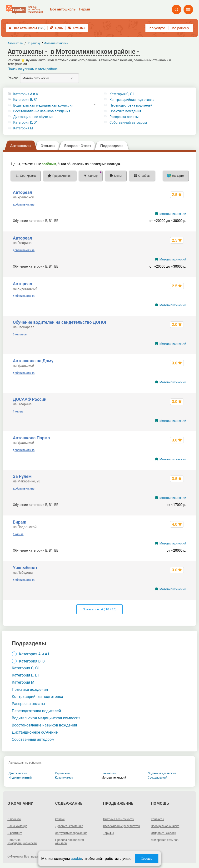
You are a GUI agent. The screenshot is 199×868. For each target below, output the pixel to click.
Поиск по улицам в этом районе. (33, 69)
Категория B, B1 (25, 100)
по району (181, 28)
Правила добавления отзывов (70, 842)
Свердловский (158, 778)
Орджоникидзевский (162, 773)
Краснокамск (64, 778)
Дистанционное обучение (33, 117)
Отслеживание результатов (122, 826)
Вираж (20, 522)
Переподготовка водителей (131, 105)
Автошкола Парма (31, 438)
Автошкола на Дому (33, 361)
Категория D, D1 (26, 123)
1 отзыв (18, 412)
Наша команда (17, 826)
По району (34, 43)
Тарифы (108, 833)
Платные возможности (119, 819)
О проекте (14, 819)
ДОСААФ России (30, 399)
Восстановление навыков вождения (42, 111)
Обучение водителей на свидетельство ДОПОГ (60, 322)
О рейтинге (15, 833)
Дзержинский (18, 773)
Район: (13, 78)
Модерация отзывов (165, 840)
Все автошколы (27, 28)
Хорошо (147, 859)
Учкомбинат (25, 568)
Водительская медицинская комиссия (43, 105)
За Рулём (22, 476)
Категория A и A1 (27, 94)
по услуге (157, 28)
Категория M (23, 128)
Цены (57, 28)
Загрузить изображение (71, 833)
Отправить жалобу (163, 833)
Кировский (62, 773)
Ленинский (109, 773)
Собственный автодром (128, 123)
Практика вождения (125, 111)
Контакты (157, 819)
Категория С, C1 (122, 94)
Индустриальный (20, 778)
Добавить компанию (69, 826)
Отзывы (77, 28)
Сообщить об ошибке (165, 826)
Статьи (60, 819)
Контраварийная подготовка (132, 100)
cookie (76, 859)
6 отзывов (20, 334)
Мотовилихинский (173, 214)
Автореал (22, 192)
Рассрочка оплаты (124, 117)
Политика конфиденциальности (22, 842)
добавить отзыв (24, 205)
